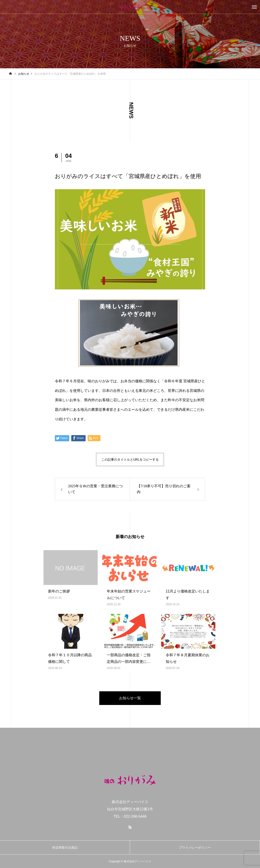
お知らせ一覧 (130, 698)
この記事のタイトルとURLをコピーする (130, 460)
